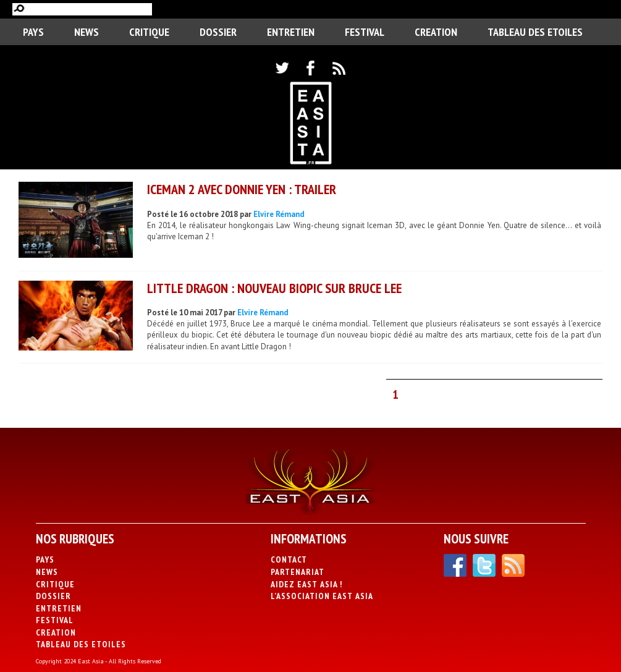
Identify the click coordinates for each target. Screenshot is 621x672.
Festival (365, 32)
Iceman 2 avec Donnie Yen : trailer (242, 189)
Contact (289, 559)
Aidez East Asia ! (306, 584)
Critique (149, 32)
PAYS (33, 32)
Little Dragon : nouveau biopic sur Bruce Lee (274, 288)
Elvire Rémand (279, 214)
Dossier (218, 32)
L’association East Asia (322, 596)
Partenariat (298, 572)
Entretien (291, 32)
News (87, 32)
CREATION (436, 32)
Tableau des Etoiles (535, 32)
